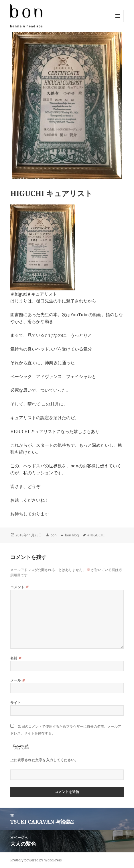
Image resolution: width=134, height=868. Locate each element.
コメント (20, 587)
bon (53, 535)
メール (18, 680)
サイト (16, 703)
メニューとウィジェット (118, 22)
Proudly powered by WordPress (36, 860)
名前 (16, 658)
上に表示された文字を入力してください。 (44, 760)
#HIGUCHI (96, 535)
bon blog (72, 535)
